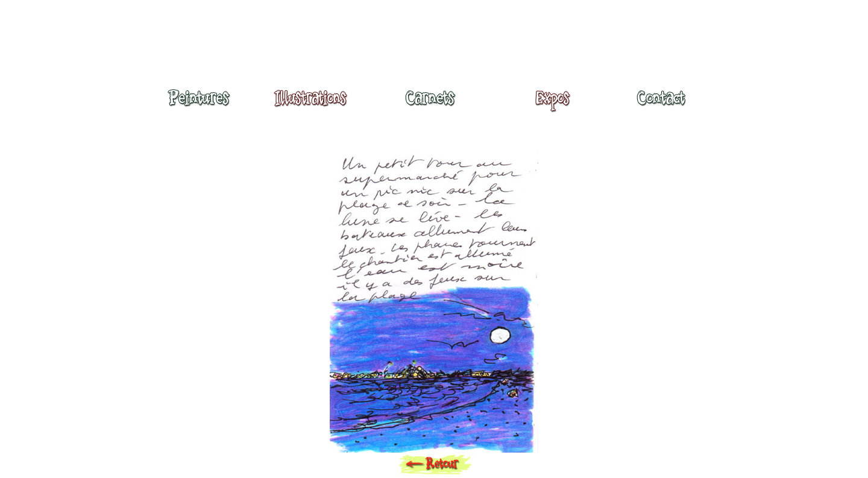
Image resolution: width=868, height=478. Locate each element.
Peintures (197, 104)
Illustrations (313, 104)
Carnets (433, 104)
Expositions (549, 104)
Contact (661, 104)
